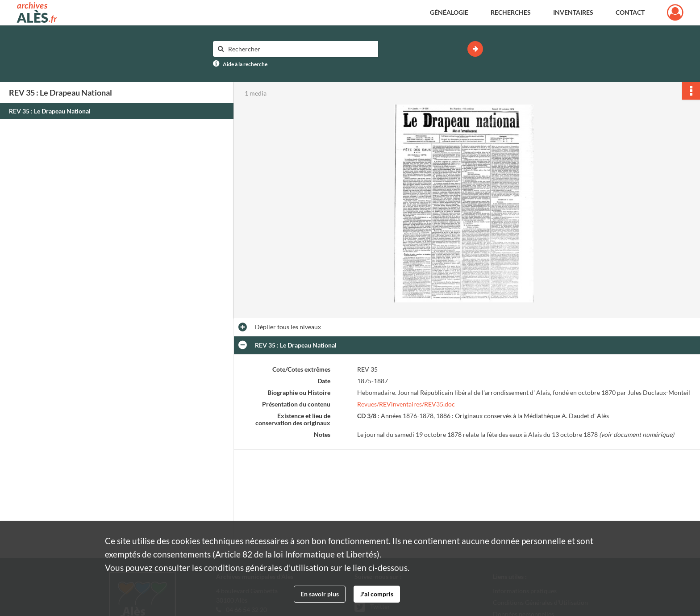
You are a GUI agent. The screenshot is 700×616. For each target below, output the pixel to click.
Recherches (511, 12)
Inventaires (573, 12)
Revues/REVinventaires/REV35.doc (406, 404)
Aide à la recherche (245, 64)
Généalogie (449, 12)
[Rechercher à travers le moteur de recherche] (300, 49)
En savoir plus (320, 594)
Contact (630, 12)
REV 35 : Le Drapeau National (50, 111)
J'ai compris (377, 594)
